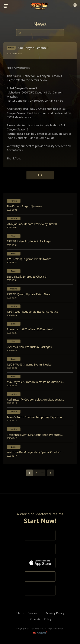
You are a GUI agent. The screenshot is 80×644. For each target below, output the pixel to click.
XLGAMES (40, 633)
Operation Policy (41, 619)
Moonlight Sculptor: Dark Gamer (40, 6)
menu (6, 6)
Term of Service (27, 613)
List (40, 175)
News (40, 24)
